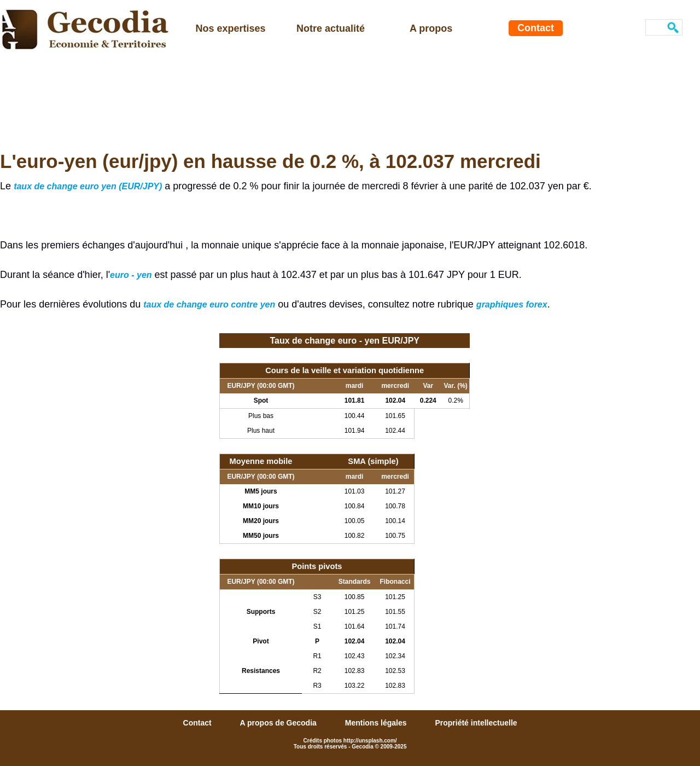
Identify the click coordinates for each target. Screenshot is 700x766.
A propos (431, 28)
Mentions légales (377, 723)
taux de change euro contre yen (209, 304)
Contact (536, 28)
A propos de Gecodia (279, 723)
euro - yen (131, 275)
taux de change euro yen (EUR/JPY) (88, 186)
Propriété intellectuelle (476, 723)
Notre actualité (331, 28)
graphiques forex (512, 304)
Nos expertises (231, 28)
